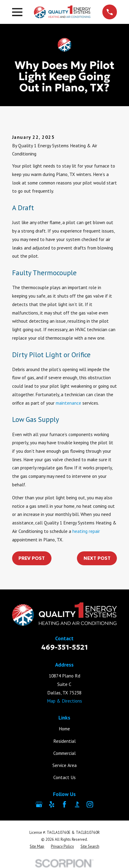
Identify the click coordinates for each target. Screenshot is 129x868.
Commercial (64, 753)
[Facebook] (64, 804)
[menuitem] (37, 846)
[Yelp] (52, 804)
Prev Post (32, 558)
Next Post (97, 558)
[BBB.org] (77, 804)
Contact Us (64, 777)
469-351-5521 (64, 647)
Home (64, 729)
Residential (64, 741)
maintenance (68, 403)
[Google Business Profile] (39, 804)
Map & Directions (64, 701)
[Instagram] (90, 804)
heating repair (86, 531)
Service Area (64, 765)
